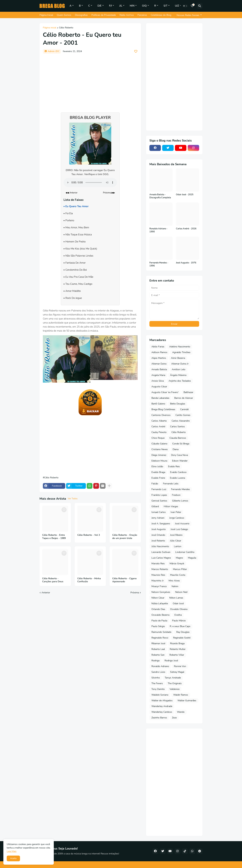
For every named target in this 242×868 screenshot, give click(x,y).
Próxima (135, 593)
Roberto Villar (177, 655)
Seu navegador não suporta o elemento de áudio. (90, 182)
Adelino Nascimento (180, 347)
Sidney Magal (177, 672)
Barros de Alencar (184, 398)
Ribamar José (158, 643)
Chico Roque (158, 438)
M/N (132, 6)
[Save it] (136, 51)
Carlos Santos (177, 427)
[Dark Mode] (185, 6)
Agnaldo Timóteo (181, 352)
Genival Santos (159, 501)
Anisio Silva (158, 381)
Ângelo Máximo (178, 375)
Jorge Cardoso (177, 518)
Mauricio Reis (158, 575)
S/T (165, 6)
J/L (121, 6)
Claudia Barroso (178, 438)
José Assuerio (182, 524)
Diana (176, 449)
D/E (99, 6)
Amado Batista (159, 369)
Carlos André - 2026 (186, 229)
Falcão (155, 484)
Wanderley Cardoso (162, 712)
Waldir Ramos (181, 695)
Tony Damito (158, 689)
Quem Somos (64, 15)
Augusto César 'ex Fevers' (165, 392)
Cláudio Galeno (159, 444)
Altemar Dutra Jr (180, 364)
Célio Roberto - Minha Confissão (89, 580)
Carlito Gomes (183, 415)
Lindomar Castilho (185, 552)
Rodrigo (156, 661)
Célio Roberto (66, 28)
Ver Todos (73, 499)
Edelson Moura (159, 461)
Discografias (81, 15)
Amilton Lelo (179, 369)
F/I (110, 6)
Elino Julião (157, 466)
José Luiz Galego (179, 529)
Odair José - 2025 (185, 195)
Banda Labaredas (160, 398)
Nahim (175, 586)
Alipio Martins (159, 358)
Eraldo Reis (174, 466)
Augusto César (159, 387)
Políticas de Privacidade (104, 15)
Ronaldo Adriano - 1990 (158, 230)
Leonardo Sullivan (161, 552)
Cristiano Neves (160, 449)
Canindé (184, 409)
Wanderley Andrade (162, 706)
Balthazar (188, 392)
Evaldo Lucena (177, 478)
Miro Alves (174, 581)
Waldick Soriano (160, 695)
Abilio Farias (158, 347)
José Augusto (159, 529)
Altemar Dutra (159, 364)
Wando (181, 712)
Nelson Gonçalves (161, 592)
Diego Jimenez (159, 455)
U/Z (177, 6)
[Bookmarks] (192, 6)
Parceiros (142, 15)
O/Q (144, 6)
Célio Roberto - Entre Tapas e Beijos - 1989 (54, 537)
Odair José (178, 603)
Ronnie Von (180, 666)
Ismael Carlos (159, 512)
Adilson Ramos (159, 352)
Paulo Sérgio (158, 626)
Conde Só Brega (181, 444)
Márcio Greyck (177, 564)
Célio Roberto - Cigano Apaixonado (124, 580)
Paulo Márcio (179, 621)
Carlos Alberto (159, 421)
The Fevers (157, 683)
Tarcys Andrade (173, 678)
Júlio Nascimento (160, 546)
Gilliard (155, 506)
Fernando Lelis (171, 484)
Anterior (46, 593)
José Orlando (158, 535)
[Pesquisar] (200, 6)
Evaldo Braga (158, 472)
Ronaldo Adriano (160, 666)
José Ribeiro (176, 535)
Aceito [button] (13, 858)
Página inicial (50, 28)
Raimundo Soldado (161, 632)
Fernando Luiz (159, 489)
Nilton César (158, 598)
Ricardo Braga (177, 643)
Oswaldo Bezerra (160, 615)
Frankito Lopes (159, 495)
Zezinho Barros (159, 718)
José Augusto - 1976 (186, 263)
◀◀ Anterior (72, 193)
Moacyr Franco (159, 586)
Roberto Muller (178, 649)
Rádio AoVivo (127, 15)
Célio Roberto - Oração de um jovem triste (125, 537)
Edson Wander (180, 461)
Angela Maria (158, 375)
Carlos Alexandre (181, 421)
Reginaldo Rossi (160, 638)
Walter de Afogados (162, 701)
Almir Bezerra (178, 358)
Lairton (178, 546)
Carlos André (158, 427)
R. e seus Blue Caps (180, 626)
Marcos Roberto (160, 569)
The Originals (175, 683)
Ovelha (178, 615)
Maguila (192, 558)
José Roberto (158, 541)
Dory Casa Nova (179, 455)
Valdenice (175, 689)
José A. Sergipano (161, 524)
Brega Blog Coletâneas (163, 409)
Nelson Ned (181, 592)
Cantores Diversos (161, 415)
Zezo (174, 718)
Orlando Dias (158, 609)
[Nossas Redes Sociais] (189, 15)
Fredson (176, 495)
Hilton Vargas (171, 506)
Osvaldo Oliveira (179, 609)
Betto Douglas (178, 404)
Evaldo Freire (158, 478)
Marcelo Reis (158, 564)
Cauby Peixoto (159, 432)
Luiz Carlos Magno (161, 558)
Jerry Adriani (158, 518)
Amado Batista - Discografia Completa (160, 196)
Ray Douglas (183, 632)
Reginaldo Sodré (182, 638)
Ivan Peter (176, 512)
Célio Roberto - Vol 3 (89, 535)
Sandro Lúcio (158, 672)
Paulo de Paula (159, 621)
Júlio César (176, 541)
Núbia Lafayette (160, 603)
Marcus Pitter (180, 569)
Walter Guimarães (187, 701)
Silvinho (156, 678)
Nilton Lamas (176, 598)
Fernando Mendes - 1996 (159, 264)
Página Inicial (46, 15)
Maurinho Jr (158, 581)
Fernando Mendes (180, 489)
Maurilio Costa (178, 575)
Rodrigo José (171, 661)
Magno (179, 558)
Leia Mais (12, 851)
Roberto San (158, 655)
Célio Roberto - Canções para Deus (53, 580)
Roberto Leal (158, 649)
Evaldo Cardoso (178, 472)
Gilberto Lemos (180, 501)
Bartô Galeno (158, 404)
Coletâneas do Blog (161, 15)
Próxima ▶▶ (109, 193)
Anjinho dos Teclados (180, 381)
